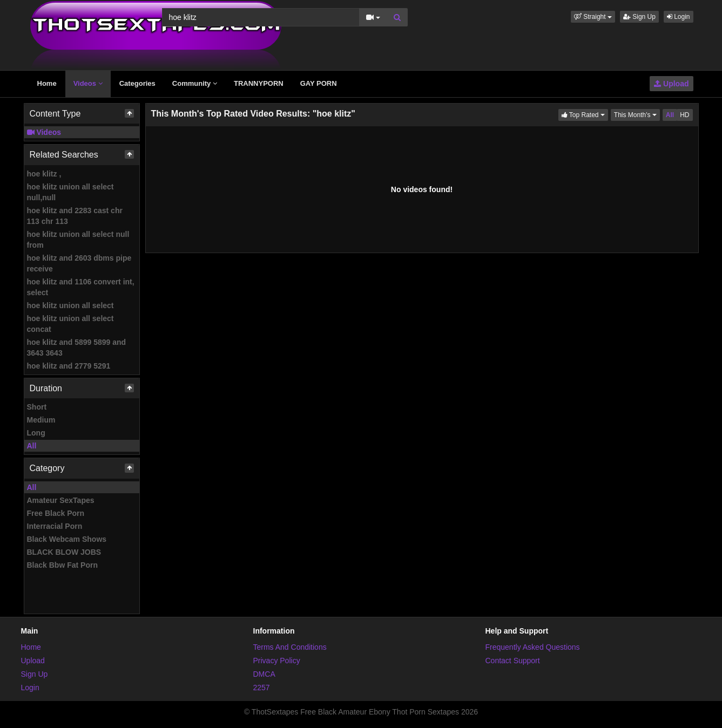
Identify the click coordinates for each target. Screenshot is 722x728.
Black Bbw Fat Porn (62, 565)
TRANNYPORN (259, 83)
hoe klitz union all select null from (78, 240)
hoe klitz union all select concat (70, 324)
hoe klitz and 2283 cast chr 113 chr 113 (75, 216)
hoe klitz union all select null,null (70, 192)
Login (679, 17)
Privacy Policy (277, 661)
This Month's (637, 114)
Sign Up (639, 17)
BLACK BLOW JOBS (64, 552)
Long (36, 433)
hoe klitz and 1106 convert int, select (81, 287)
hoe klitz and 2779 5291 (69, 366)
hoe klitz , (44, 174)
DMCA (264, 674)
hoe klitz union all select (70, 305)
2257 (262, 688)
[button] (593, 17)
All (32, 446)
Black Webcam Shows (67, 539)
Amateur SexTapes (61, 500)
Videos (88, 83)
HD (684, 115)
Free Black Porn (56, 513)
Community (195, 83)
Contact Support (513, 661)
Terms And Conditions (290, 647)
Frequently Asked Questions (533, 647)
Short (37, 407)
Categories (137, 83)
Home (47, 83)
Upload (671, 84)
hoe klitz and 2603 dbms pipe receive (79, 263)
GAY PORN (319, 83)
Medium (41, 420)
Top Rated (585, 114)
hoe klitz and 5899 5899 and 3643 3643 (77, 348)
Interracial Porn (55, 526)
